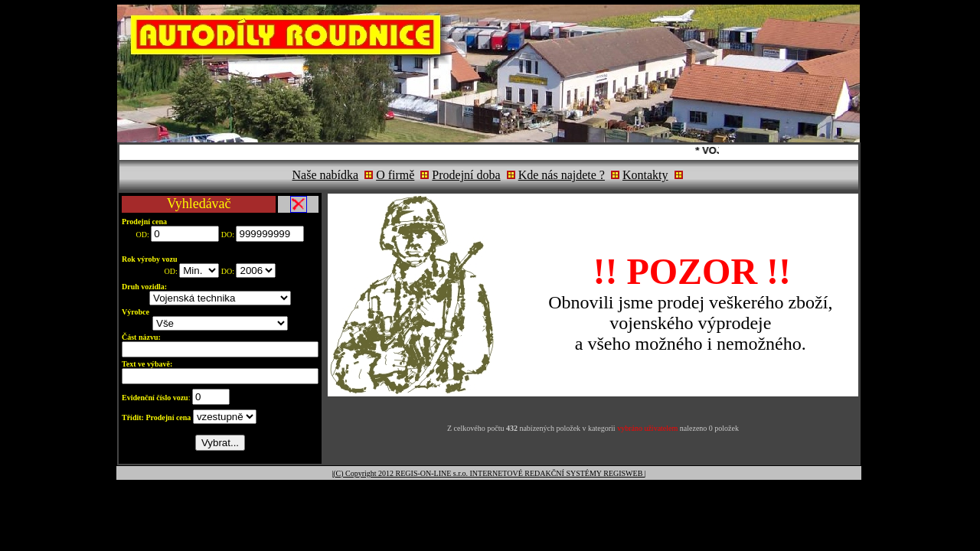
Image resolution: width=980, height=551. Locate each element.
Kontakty (645, 175)
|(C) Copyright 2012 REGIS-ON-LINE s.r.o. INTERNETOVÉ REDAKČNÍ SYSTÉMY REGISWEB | (489, 473)
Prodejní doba (466, 175)
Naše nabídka (326, 175)
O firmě (395, 175)
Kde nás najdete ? (562, 175)
